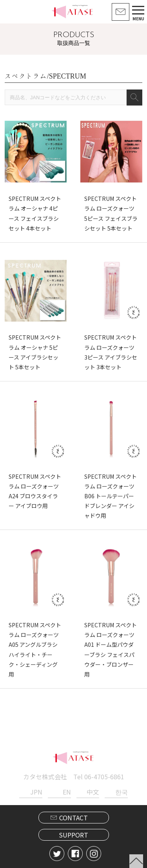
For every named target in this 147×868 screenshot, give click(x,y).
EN (67, 792)
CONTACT (73, 818)
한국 (122, 792)
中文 (93, 792)
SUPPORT (73, 835)
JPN (36, 792)
